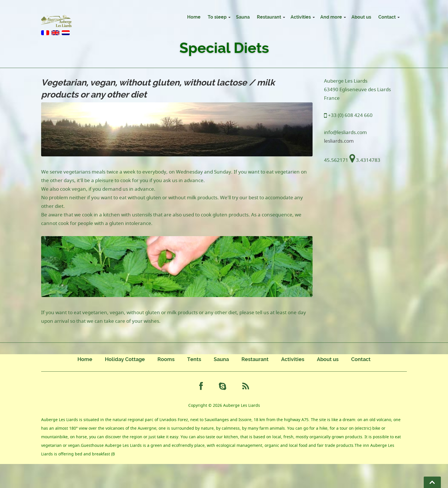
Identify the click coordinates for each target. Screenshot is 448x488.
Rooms (166, 359)
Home (194, 17)
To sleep (217, 17)
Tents (194, 359)
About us (361, 17)
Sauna (243, 17)
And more (331, 17)
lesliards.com (339, 141)
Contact (387, 17)
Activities (301, 17)
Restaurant (269, 17)
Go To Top (432, 482)
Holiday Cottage (125, 359)
